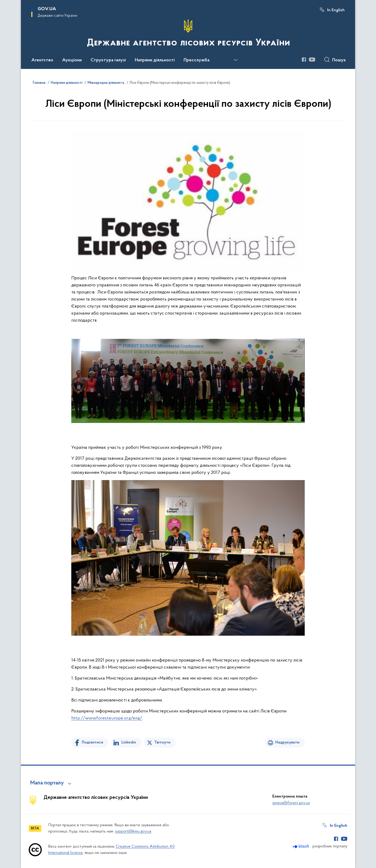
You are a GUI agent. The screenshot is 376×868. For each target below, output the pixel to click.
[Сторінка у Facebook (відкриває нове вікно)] (304, 60)
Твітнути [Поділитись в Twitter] (162, 742)
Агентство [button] (42, 60)
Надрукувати (287, 742)
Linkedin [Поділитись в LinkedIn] (129, 742)
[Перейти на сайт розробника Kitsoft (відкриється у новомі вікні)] (301, 846)
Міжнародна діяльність (106, 83)
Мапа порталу (47, 783)
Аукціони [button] (72, 60)
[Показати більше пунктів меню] (236, 60)
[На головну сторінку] (188, 34)
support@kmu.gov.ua (133, 831)
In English (336, 10)
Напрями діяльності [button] (155, 60)
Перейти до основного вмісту (4, 4)
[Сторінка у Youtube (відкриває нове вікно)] (312, 60)
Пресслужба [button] (196, 60)
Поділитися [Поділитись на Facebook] (92, 742)
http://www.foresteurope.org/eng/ (107, 718)
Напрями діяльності (66, 83)
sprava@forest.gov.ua (291, 803)
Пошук (339, 60)
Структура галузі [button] (108, 60)
